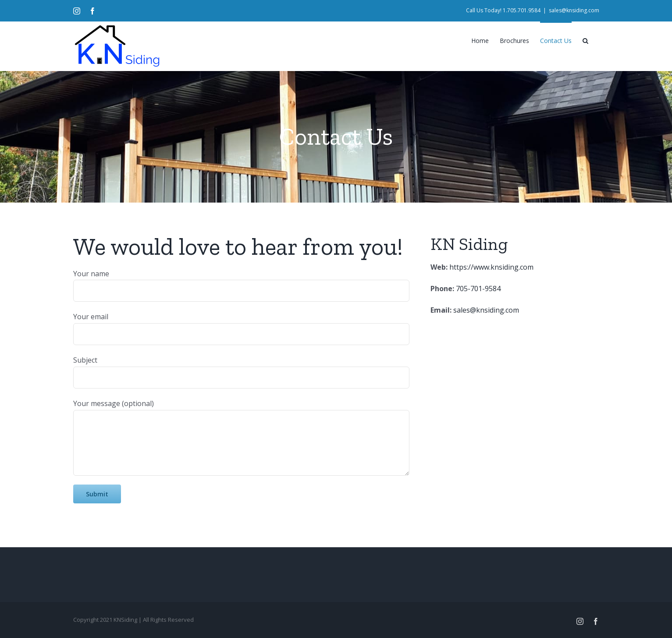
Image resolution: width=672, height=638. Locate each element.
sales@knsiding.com (574, 10)
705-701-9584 (478, 289)
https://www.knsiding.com (491, 267)
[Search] (585, 40)
